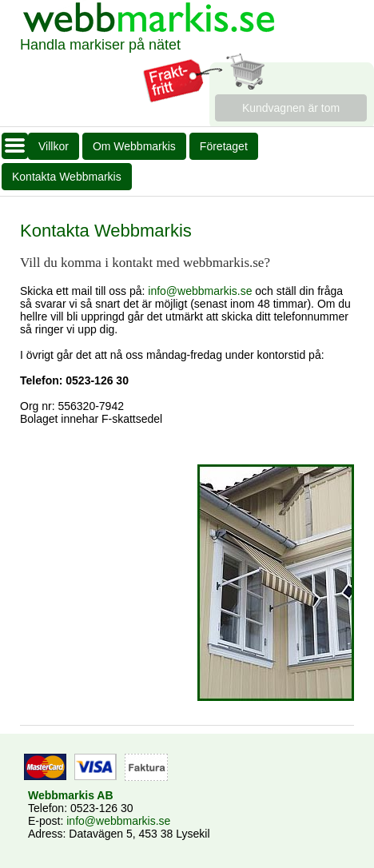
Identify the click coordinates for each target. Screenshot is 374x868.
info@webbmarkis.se (200, 291)
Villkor (54, 146)
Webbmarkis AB (71, 795)
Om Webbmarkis (134, 146)
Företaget (224, 146)
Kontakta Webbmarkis (67, 177)
